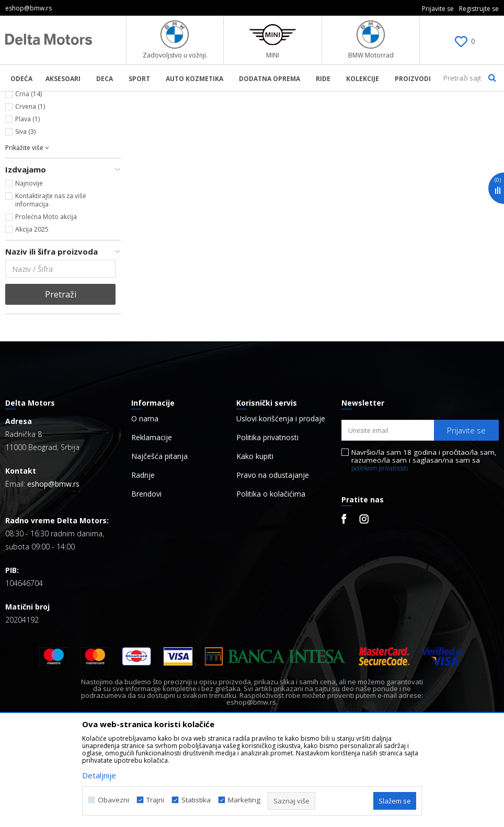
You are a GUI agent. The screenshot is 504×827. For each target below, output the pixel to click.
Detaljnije (99, 775)
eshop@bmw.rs (53, 575)
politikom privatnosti (380, 560)
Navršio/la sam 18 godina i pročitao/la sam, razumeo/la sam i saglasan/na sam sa (424, 552)
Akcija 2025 (32, 321)
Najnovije (29, 275)
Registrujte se (479, 9)
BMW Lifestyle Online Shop (48, 98)
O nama (145, 510)
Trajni (155, 800)
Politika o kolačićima (271, 585)
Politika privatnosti (267, 529)
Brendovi (146, 585)
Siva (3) (25, 223)
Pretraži (61, 386)
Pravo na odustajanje (273, 567)
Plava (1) (27, 210)
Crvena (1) (30, 198)
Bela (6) (26, 173)
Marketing (244, 800)
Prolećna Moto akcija (46, 308)
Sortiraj (427, 116)
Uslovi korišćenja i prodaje (281, 510)
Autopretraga (375, 116)
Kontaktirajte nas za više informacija (51, 291)
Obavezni (113, 800)
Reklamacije (152, 529)
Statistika (196, 800)
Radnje (143, 567)
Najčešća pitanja (159, 548)
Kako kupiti (255, 548)
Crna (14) (28, 185)
